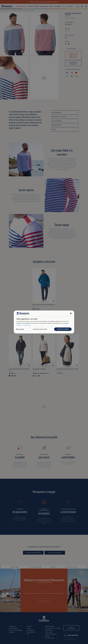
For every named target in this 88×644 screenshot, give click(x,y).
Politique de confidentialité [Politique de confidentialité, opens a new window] (23, 325)
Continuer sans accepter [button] (40, 329)
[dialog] (44, 322)
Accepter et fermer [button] (63, 329)
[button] (20, 329)
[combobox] (71, 313)
